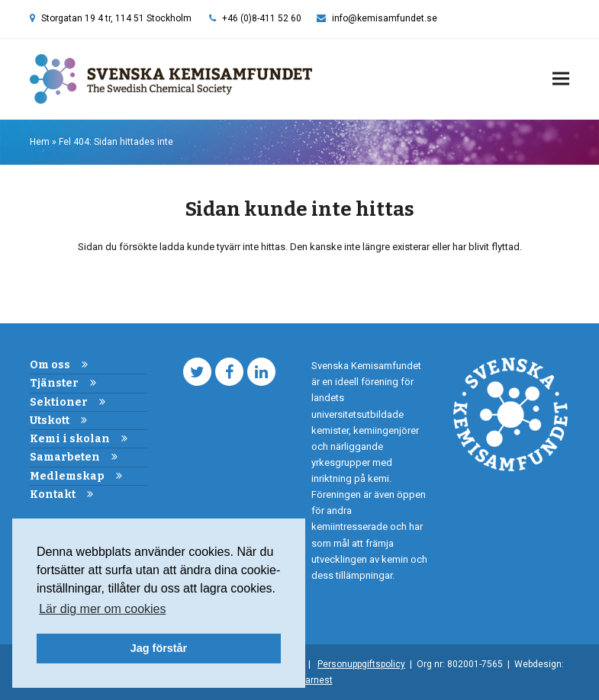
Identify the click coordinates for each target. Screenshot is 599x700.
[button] (561, 79)
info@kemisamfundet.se (385, 18)
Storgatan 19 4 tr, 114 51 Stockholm (116, 18)
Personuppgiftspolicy (361, 664)
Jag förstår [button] (159, 648)
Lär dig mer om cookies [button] (102, 609)
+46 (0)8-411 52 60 (262, 18)
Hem (40, 142)
